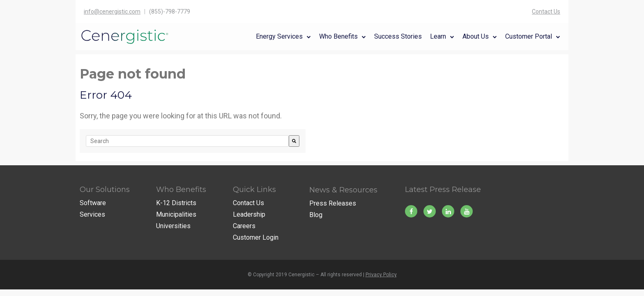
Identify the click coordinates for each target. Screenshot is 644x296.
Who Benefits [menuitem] (338, 36)
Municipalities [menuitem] (176, 214)
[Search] (294, 141)
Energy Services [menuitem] (279, 36)
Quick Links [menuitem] (254, 190)
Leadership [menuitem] (249, 214)
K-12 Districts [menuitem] (176, 203)
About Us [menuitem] (476, 36)
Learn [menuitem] (438, 36)
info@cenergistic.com (112, 12)
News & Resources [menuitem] (343, 190)
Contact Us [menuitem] (248, 203)
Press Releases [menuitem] (333, 203)
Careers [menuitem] (244, 226)
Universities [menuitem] (173, 226)
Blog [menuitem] (316, 215)
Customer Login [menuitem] (256, 237)
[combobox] (187, 141)
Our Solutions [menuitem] (105, 190)
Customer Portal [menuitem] (529, 36)
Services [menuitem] (92, 214)
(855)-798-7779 (170, 12)
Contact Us (546, 12)
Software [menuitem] (93, 203)
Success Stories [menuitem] (398, 36)
